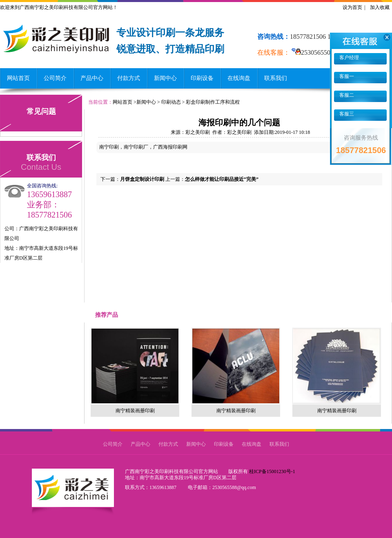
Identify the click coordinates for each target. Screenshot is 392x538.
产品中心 (92, 78)
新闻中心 (165, 78)
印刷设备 (202, 78)
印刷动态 (171, 102)
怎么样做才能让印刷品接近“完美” (222, 179)
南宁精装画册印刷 (135, 411)
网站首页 (18, 78)
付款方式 (129, 78)
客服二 (346, 95)
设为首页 (352, 7)
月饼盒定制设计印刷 (142, 179)
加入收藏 (380, 7)
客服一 (346, 76)
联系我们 (276, 78)
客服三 (346, 114)
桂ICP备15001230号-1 (272, 471)
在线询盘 (239, 78)
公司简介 (55, 78)
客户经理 (349, 58)
